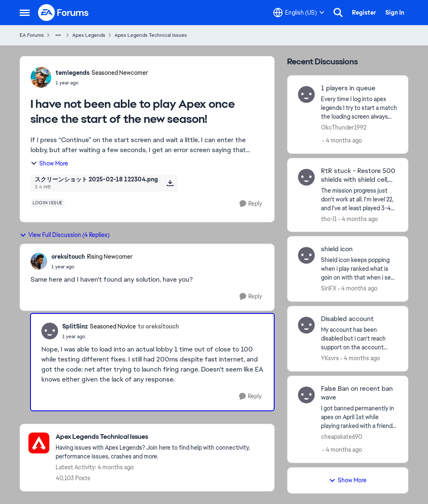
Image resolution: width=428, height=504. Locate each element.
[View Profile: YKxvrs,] (306, 325)
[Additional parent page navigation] (58, 35)
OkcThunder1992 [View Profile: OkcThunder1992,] (344, 127)
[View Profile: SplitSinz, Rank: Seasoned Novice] (50, 331)
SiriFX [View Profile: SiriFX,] (329, 288)
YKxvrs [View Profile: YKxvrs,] (330, 358)
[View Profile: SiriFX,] (306, 255)
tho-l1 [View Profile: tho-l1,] (329, 219)
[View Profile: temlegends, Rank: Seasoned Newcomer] (41, 77)
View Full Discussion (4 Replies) (65, 235)
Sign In (395, 13)
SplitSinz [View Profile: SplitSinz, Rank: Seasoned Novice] (75, 326)
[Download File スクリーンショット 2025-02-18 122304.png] (170, 183)
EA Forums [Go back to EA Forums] (32, 35)
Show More (49, 163)
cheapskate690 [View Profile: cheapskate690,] (341, 437)
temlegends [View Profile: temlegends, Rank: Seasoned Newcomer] (73, 73)
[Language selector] (299, 13)
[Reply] (251, 204)
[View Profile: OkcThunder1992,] (306, 94)
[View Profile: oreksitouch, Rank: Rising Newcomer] (39, 261)
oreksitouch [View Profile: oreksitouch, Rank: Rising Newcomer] (68, 257)
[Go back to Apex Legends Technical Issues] (161, 437)
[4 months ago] (342, 141)
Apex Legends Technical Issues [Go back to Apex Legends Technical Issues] (151, 35)
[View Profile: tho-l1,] (306, 177)
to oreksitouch (158, 326)
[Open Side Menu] (25, 13)
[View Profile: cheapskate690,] (306, 395)
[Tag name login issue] (48, 203)
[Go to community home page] (64, 13)
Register (364, 13)
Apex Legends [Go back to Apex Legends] (89, 35)
